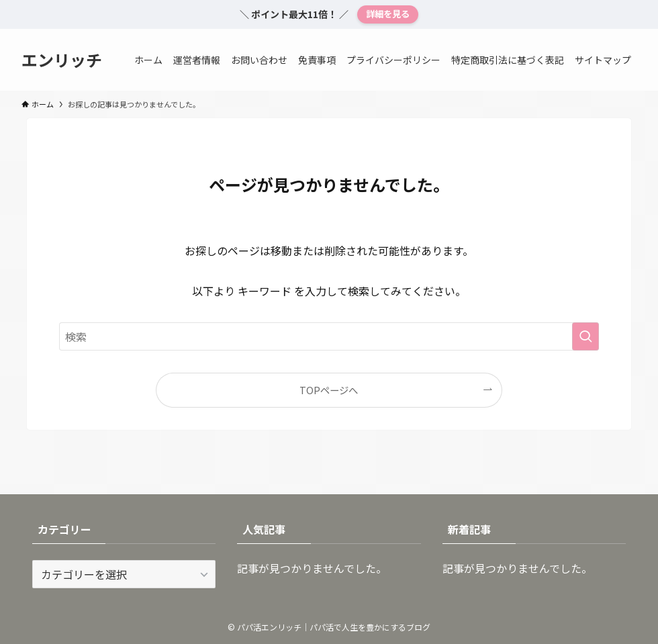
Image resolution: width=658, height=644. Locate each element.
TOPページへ (329, 390)
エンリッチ (62, 60)
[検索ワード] (329, 336)
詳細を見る (388, 14)
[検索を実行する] (585, 336)
